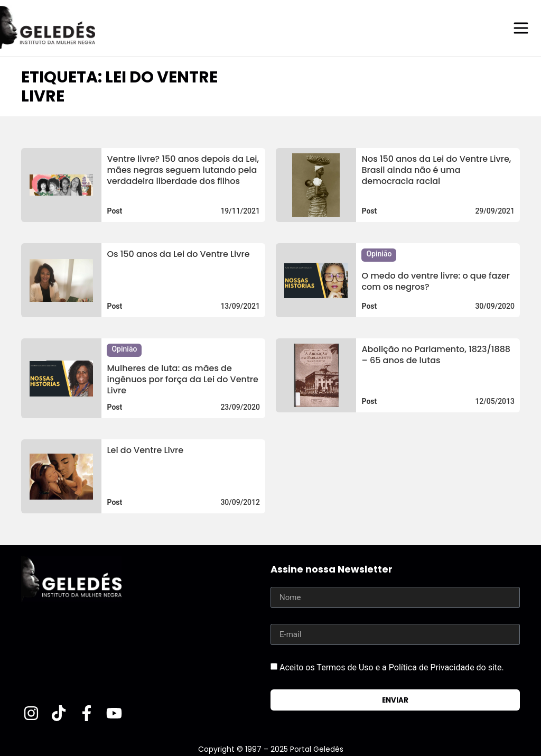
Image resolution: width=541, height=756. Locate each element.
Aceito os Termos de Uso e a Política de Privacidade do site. (392, 667)
